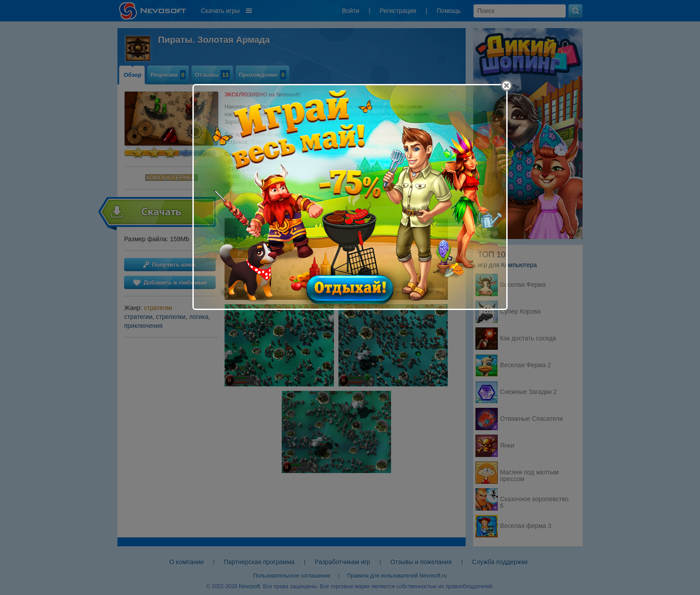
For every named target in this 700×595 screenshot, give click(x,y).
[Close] (506, 86)
